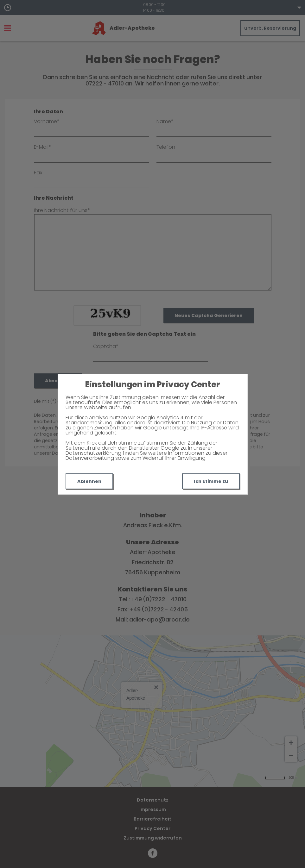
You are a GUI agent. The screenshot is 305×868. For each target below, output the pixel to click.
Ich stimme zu (211, 481)
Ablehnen (89, 481)
